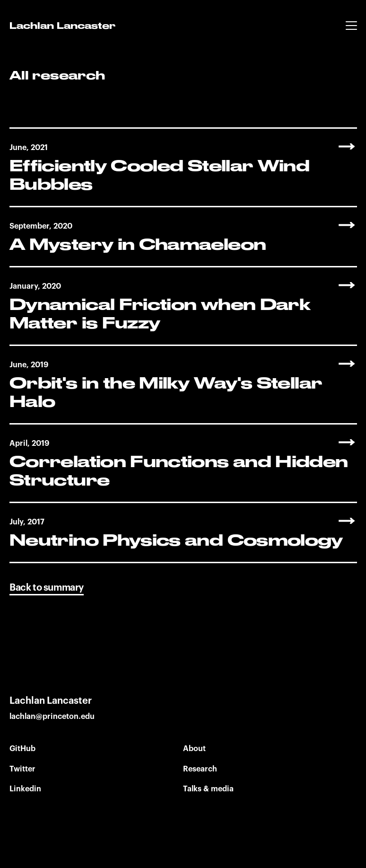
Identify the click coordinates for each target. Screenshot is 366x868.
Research (200, 769)
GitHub (22, 749)
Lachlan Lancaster (62, 26)
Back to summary (47, 588)
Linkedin (25, 789)
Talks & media (208, 789)
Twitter (22, 769)
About (194, 749)
